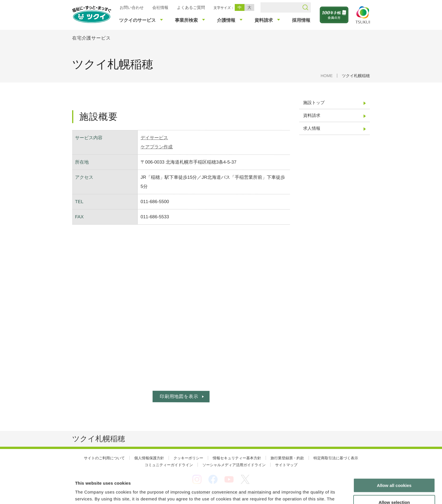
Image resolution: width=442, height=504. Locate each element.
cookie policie (226, 474)
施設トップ (314, 102)
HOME (327, 76)
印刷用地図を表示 (179, 396)
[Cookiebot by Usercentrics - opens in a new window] (37, 493)
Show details (300, 493)
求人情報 (312, 128)
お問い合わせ (132, 7)
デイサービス (154, 138)
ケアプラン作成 (157, 147)
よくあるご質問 (191, 7)
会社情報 (160, 7)
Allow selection (394, 471)
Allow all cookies (394, 454)
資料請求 (312, 115)
